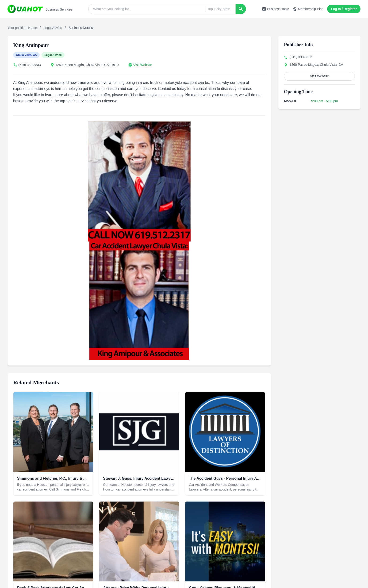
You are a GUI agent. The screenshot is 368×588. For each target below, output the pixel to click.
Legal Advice (53, 28)
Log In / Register (344, 9)
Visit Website (143, 65)
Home (33, 28)
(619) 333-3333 (30, 65)
